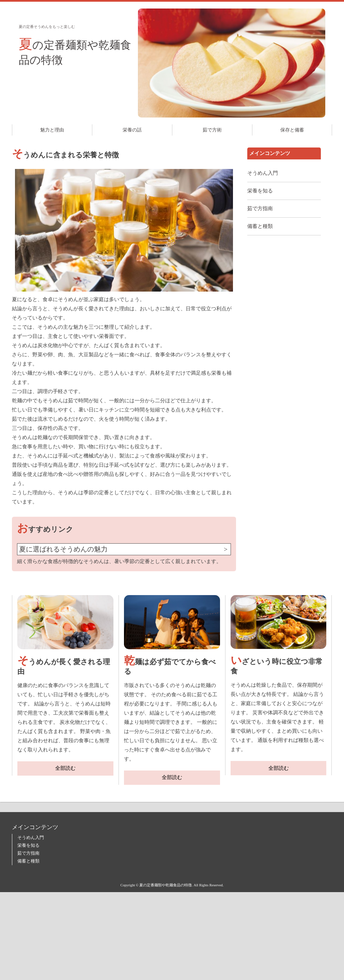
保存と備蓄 (292, 130)
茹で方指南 (260, 208)
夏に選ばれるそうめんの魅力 (63, 549)
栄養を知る (260, 191)
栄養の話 (132, 130)
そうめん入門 (263, 173)
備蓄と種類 (260, 226)
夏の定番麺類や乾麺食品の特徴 (75, 51)
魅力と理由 (52, 130)
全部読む (65, 768)
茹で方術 (212, 130)
